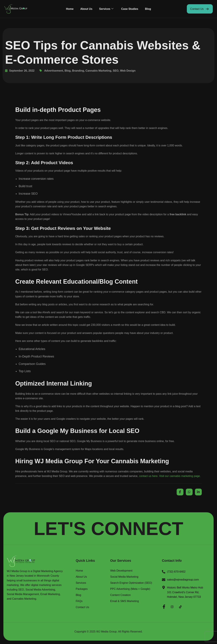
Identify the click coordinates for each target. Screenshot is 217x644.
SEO (116, 71)
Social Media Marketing (124, 577)
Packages (82, 589)
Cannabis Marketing (98, 71)
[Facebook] (164, 606)
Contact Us (82, 607)
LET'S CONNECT (108, 528)
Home (70, 9)
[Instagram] (172, 606)
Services (106, 9)
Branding (78, 71)
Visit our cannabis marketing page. (180, 476)
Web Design (128, 71)
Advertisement (54, 71)
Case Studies (130, 9)
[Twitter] (180, 606)
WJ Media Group (106, 632)
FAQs (79, 601)
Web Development (121, 571)
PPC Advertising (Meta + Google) (130, 589)
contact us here (148, 476)
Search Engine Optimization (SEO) (131, 583)
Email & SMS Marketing (125, 601)
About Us (86, 9)
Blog (148, 9)
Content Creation (120, 595)
